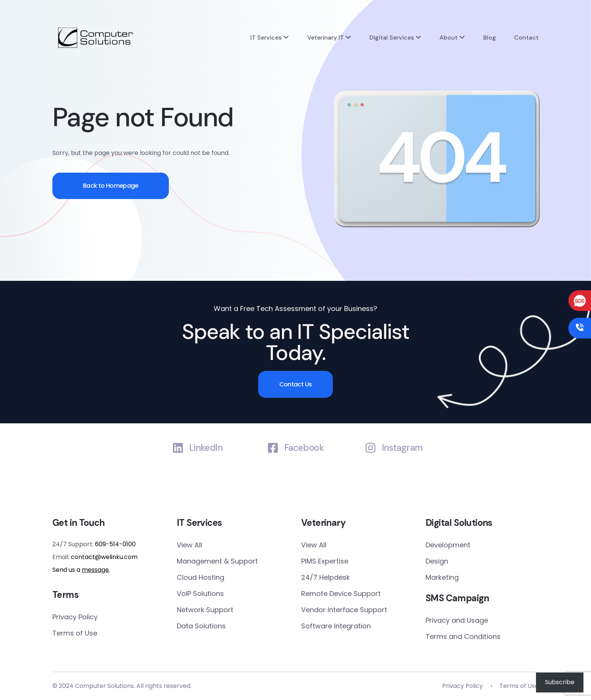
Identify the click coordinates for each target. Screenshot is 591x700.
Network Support (205, 610)
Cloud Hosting (201, 577)
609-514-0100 (115, 544)
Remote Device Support (341, 594)
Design (437, 561)
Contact (526, 38)
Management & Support (217, 561)
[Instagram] (371, 448)
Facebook (304, 448)
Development (448, 545)
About (449, 38)
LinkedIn (206, 448)
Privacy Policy (75, 617)
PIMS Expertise (325, 561)
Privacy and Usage (457, 620)
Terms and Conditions (463, 636)
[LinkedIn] (178, 448)
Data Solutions (201, 626)
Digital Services (392, 38)
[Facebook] (273, 448)
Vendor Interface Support (344, 610)
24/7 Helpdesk (325, 577)
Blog (490, 38)
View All (189, 545)
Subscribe (560, 682)
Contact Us (296, 384)
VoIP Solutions (200, 594)
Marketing (442, 577)
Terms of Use (75, 633)
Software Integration (336, 626)
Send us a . (81, 570)
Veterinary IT (325, 38)
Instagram (402, 448)
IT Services (266, 38)
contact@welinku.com (104, 557)
